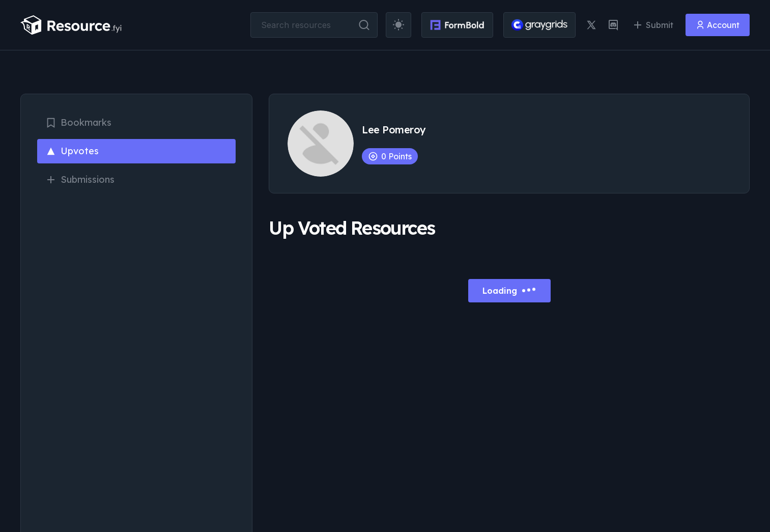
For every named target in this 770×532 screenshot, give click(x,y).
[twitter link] (591, 25)
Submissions (80, 179)
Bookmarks (78, 122)
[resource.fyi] (71, 25)
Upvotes (72, 151)
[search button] (364, 25)
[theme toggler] (398, 25)
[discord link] (613, 25)
